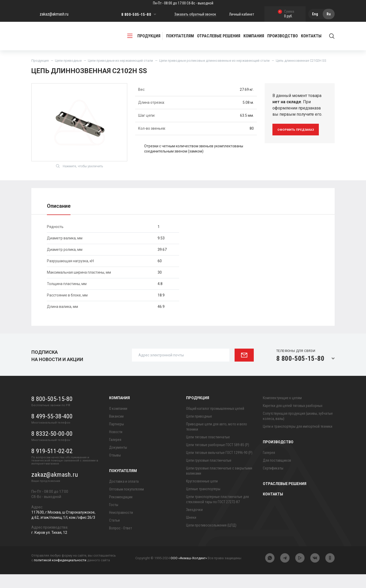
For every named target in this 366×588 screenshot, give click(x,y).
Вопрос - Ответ (121, 542)
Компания (119, 412)
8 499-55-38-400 (52, 430)
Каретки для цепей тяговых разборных (293, 419)
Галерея (115, 453)
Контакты (311, 36)
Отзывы (115, 469)
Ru (329, 14)
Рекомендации (121, 511)
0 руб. (286, 14)
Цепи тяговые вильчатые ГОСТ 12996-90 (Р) (219, 466)
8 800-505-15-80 (136, 15)
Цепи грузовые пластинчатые (209, 474)
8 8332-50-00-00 (52, 447)
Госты (114, 518)
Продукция (40, 61)
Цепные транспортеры (203, 503)
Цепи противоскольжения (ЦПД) (211, 539)
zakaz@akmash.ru (54, 14)
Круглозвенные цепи (202, 495)
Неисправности (121, 526)
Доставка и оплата (124, 495)
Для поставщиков (277, 474)
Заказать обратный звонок (195, 14)
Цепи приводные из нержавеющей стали (120, 61)
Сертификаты (273, 482)
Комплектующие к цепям (282, 412)
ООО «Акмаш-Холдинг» (189, 572)
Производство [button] (283, 36)
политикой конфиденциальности (60, 574)
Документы (118, 461)
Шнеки (191, 531)
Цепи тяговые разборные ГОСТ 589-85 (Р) (218, 459)
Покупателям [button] (180, 36)
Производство (278, 456)
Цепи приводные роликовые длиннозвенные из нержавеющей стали (214, 61)
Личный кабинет (242, 14)
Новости (116, 446)
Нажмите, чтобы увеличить (79, 180)
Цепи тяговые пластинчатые (208, 451)
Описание (59, 220)
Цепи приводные (68, 61)
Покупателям (123, 485)
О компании (118, 422)
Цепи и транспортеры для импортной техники (298, 440)
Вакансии (116, 430)
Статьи (114, 534)
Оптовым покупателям (126, 503)
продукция (144, 36)
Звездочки (194, 523)
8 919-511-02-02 (52, 465)
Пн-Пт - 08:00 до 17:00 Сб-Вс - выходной (183, 3)
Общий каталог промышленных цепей (215, 422)
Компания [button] (254, 36)
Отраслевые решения (219, 36)
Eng (315, 14)
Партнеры (117, 438)
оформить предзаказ (299, 130)
